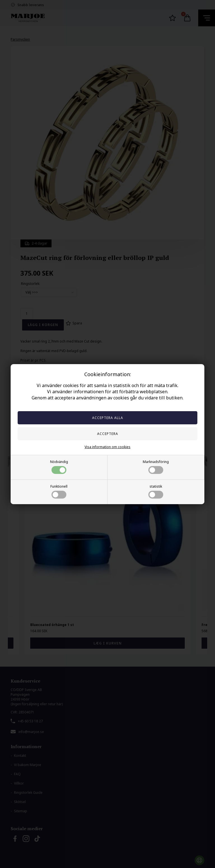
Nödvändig (59, 467)
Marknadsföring (156, 467)
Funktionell (59, 491)
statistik (156, 491)
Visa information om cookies (107, 447)
